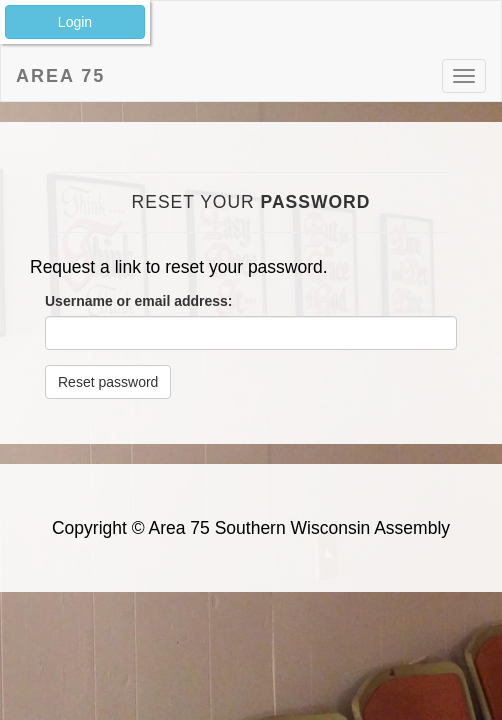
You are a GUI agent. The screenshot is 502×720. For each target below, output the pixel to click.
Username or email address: (139, 301)
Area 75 (60, 76)
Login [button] (75, 22)
